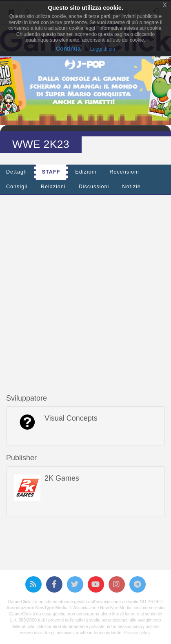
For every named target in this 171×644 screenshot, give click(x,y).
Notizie (131, 187)
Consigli (17, 187)
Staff (51, 172)
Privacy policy (137, 633)
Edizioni (86, 172)
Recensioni (124, 172)
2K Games (62, 478)
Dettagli (17, 172)
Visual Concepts (71, 418)
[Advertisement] (85, 286)
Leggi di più (103, 49)
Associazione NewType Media (37, 608)
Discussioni (94, 187)
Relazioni (53, 187)
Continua (68, 49)
